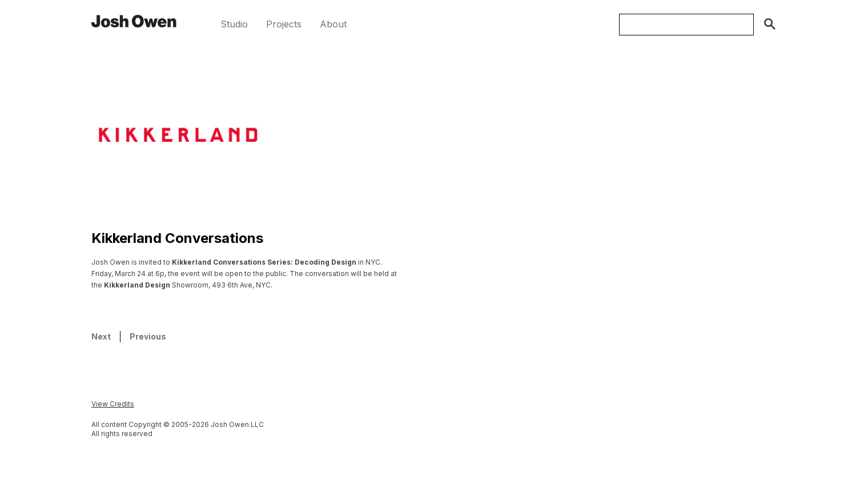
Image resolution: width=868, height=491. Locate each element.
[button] (234, 24)
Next (101, 336)
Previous (148, 336)
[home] (134, 21)
